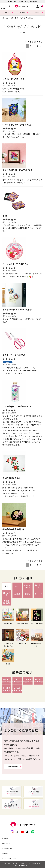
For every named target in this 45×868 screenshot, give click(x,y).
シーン (37, 13)
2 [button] (30, 46)
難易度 (22, 13)
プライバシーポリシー (9, 858)
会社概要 (5, 838)
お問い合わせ (6, 843)
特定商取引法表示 (8, 848)
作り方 (7, 13)
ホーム (5, 18)
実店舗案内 (13, 766)
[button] (41, 46)
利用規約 (5, 853)
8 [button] (37, 46)
